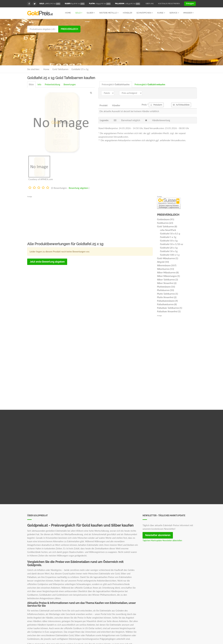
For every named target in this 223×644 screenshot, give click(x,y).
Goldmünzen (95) (166, 219)
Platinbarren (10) (165, 290)
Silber (91, 13)
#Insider (188, 13)
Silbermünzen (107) (167, 265)
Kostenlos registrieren (169, 4)
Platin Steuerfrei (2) (167, 297)
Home (68, 13)
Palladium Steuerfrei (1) (169, 311)
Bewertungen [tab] (70, 84)
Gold (79, 13)
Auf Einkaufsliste (181, 105)
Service (174, 13)
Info (39, 84)
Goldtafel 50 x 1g (169, 251)
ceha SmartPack (168, 230)
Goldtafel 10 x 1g (169, 240)
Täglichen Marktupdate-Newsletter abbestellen (162, 540)
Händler (127, 13)
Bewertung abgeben (78, 188)
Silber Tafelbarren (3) (167, 279)
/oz (50, 4)
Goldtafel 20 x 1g (169, 248)
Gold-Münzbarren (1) (168, 258)
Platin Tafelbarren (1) (167, 294)
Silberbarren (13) (165, 269)
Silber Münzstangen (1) (168, 276)
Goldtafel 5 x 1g (168, 237)
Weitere (109, 13)
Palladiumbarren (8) (167, 304)
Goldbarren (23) (165, 223)
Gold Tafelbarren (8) (167, 226)
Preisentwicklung (52, 84)
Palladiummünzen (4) (167, 301)
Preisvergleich (69, 29)
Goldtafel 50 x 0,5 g (170, 233)
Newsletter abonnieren (158, 535)
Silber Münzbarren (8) (168, 272)
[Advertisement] (140, 43)
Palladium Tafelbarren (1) (170, 308)
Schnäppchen (145, 13)
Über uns (150, 4)
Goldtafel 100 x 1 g (170, 255)
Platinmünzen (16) (166, 286)
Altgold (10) (163, 262)
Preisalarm (156, 105)
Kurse (161, 13)
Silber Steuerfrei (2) (167, 283)
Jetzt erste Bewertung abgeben (47, 262)
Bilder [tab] (31, 84)
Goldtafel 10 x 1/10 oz (172, 244)
